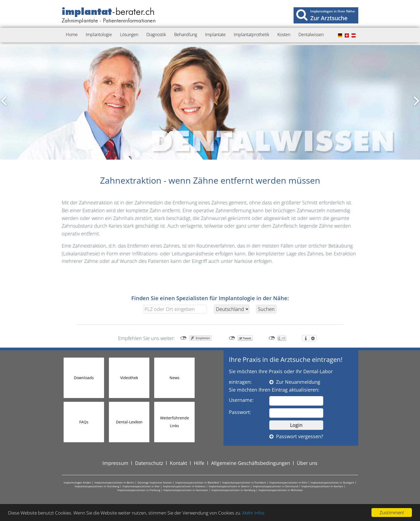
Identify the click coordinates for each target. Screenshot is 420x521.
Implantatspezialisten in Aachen (322, 486)
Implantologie (99, 35)
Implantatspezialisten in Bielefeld (197, 482)
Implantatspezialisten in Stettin (229, 486)
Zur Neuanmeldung (295, 382)
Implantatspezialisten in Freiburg (139, 490)
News (175, 378)
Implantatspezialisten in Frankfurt (244, 482)
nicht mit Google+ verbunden (272, 338)
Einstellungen (313, 338)
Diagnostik (156, 35)
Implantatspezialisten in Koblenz (184, 486)
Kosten (284, 35)
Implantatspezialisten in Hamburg (233, 490)
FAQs (84, 422)
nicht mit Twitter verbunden (232, 338)
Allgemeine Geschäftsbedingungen (251, 463)
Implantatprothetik (252, 35)
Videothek (129, 378)
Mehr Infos (253, 513)
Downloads (84, 378)
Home (72, 35)
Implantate (215, 35)
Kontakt (178, 463)
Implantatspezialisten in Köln (288, 482)
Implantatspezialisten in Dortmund (276, 486)
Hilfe (199, 463)
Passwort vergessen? (296, 436)
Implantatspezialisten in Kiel (141, 486)
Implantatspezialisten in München (281, 490)
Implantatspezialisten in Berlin (114, 482)
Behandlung (186, 35)
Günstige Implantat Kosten (155, 482)
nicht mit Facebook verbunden (183, 338)
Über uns (307, 463)
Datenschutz (149, 463)
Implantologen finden (77, 482)
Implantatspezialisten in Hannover (186, 490)
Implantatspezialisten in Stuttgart (332, 482)
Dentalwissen (311, 35)
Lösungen (129, 35)
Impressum (115, 463)
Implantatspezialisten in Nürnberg (97, 486)
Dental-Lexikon (129, 422)
